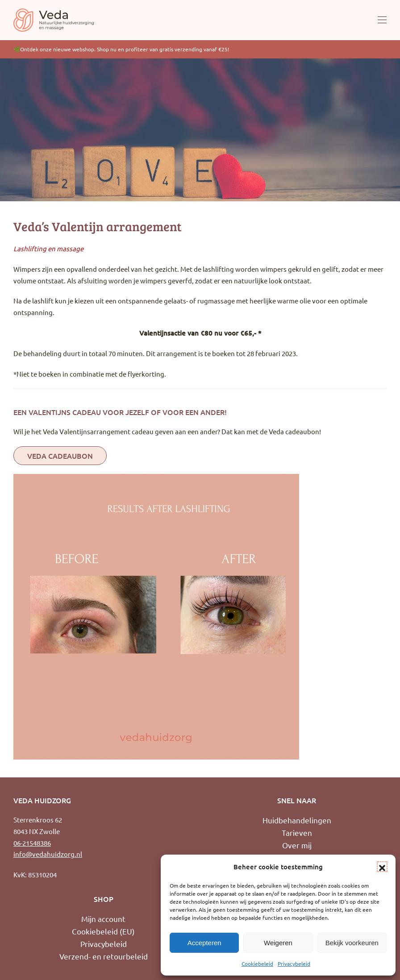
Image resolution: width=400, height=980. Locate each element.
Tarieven (297, 833)
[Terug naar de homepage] (54, 20)
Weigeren (278, 943)
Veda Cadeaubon (60, 456)
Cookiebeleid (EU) (103, 931)
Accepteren (204, 943)
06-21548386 (32, 843)
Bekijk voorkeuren (352, 943)
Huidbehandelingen (297, 820)
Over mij (297, 845)
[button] (382, 867)
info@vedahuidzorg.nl (48, 854)
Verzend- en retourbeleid (104, 956)
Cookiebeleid (257, 963)
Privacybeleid (294, 963)
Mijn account (103, 919)
